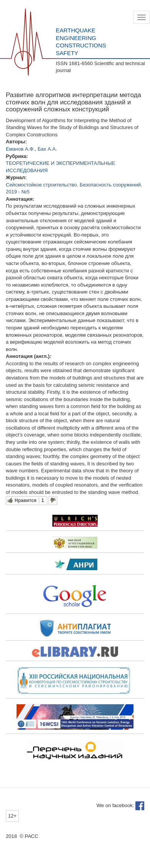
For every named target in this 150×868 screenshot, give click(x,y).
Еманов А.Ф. (20, 149)
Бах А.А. (47, 149)
